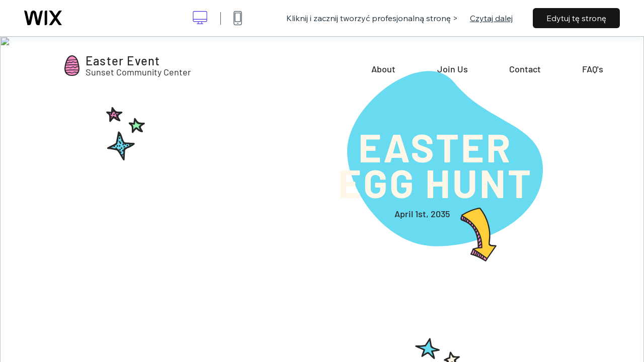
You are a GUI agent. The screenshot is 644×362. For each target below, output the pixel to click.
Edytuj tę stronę (576, 18)
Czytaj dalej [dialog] (491, 18)
